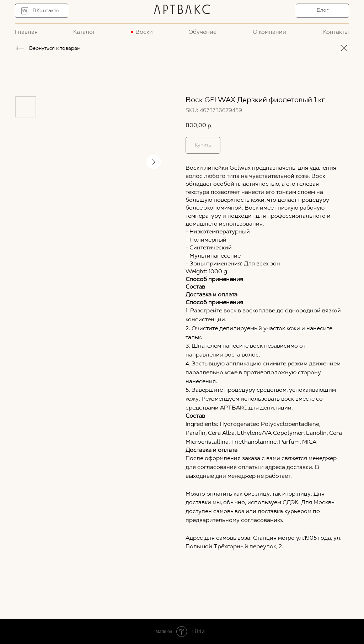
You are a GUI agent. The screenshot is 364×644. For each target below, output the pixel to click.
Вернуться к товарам (55, 49)
